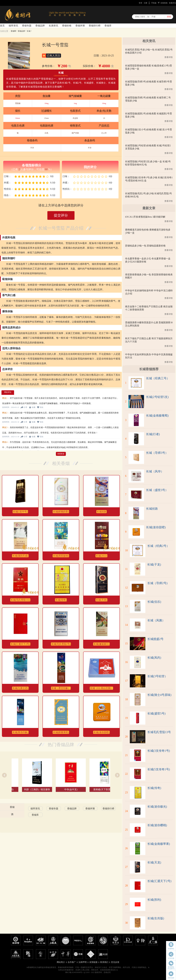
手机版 (154, 3)
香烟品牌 (40, 26)
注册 (145, 3)
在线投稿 (164, 3)
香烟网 (13, 31)
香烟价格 (67, 26)
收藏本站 (172, 3)
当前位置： (5, 31)
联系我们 (104, 962)
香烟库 (108, 26)
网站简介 (61, 962)
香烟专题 (27, 26)
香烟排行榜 (95, 26)
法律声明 (83, 962)
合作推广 (72, 962)
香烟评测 (80, 26)
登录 (141, 3)
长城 (29, 31)
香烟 (12, 807)
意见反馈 (115, 962)
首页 (2, 26)
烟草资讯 (13, 26)
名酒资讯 (53, 26)
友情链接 (93, 962)
